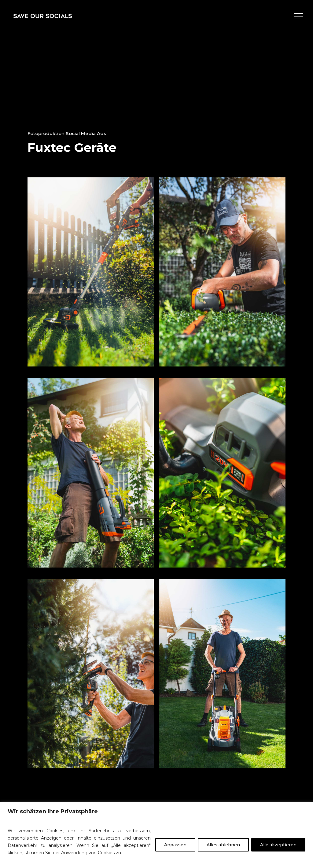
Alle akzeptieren (278, 845)
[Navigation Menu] (299, 16)
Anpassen (175, 845)
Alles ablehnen (223, 845)
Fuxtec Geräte (72, 147)
